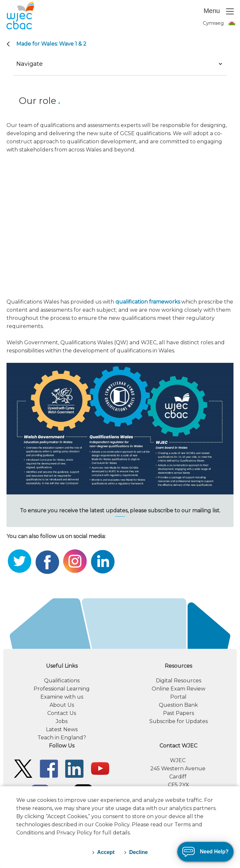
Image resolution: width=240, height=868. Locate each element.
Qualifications (62, 681)
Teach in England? (62, 738)
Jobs (62, 721)
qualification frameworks (148, 302)
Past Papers (179, 713)
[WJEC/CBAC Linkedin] (74, 768)
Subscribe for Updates (179, 721)
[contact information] (178, 765)
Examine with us (62, 697)
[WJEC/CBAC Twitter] (23, 768)
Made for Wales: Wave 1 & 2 (51, 44)
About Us (62, 705)
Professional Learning (62, 689)
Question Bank (178, 705)
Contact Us (62, 713)
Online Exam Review (179, 689)
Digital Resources (179, 681)
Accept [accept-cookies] (106, 852)
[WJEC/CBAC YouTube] (100, 768)
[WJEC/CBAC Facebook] (49, 768)
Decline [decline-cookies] (138, 852)
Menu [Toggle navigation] (219, 11)
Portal (178, 697)
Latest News (62, 729)
